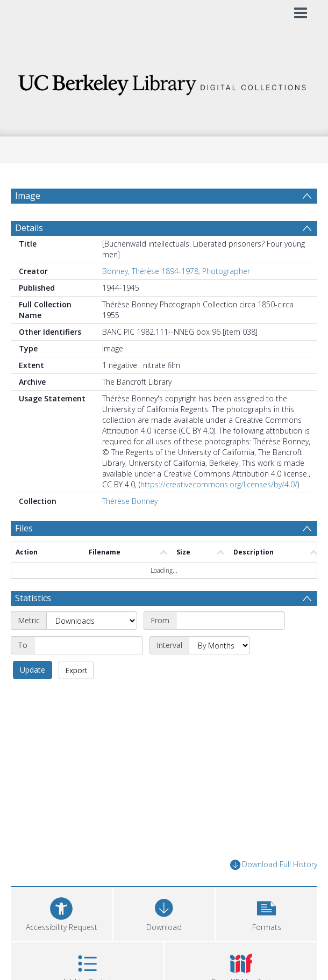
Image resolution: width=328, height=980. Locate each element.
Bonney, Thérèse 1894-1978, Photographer (176, 271)
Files (24, 528)
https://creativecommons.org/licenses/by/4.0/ (219, 484)
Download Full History (274, 865)
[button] (266, 913)
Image (28, 196)
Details (29, 228)
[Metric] (92, 621)
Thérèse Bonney (130, 501)
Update (33, 670)
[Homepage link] (164, 82)
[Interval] (219, 645)
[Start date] (230, 621)
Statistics (33, 598)
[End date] (88, 645)
